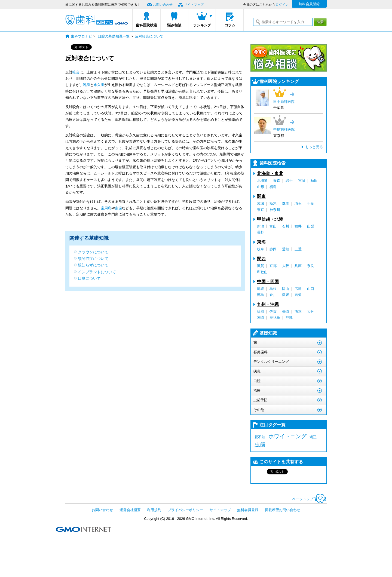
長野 (261, 232)
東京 (261, 210)
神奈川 (275, 210)
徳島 (261, 295)
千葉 (311, 203)
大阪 (286, 266)
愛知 (286, 249)
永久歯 (99, 85)
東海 (261, 242)
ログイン (282, 5)
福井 (298, 226)
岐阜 (261, 249)
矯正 (313, 437)
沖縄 (289, 317)
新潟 (261, 226)
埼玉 (298, 203)
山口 (311, 289)
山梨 (311, 226)
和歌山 (262, 272)
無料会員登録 (309, 4)
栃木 (273, 203)
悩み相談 (174, 25)
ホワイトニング (287, 436)
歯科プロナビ (97, 20)
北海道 (262, 181)
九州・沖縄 (268, 304)
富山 (273, 226)
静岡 (273, 249)
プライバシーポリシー (185, 510)
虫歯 (118, 208)
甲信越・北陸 (270, 219)
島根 (273, 289)
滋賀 (261, 266)
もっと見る (314, 147)
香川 (273, 295)
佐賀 (273, 311)
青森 (277, 181)
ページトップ (309, 499)
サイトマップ (194, 5)
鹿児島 (275, 317)
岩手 (289, 181)
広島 (298, 289)
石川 (286, 226)
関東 (261, 196)
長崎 (286, 311)
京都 (273, 266)
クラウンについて (93, 252)
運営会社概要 (130, 510)
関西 (261, 259)
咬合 (76, 72)
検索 (320, 22)
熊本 (298, 311)
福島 (273, 187)
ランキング (202, 25)
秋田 (314, 181)
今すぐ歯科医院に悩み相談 (289, 58)
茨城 (261, 203)
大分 (311, 311)
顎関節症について (93, 258)
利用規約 (154, 510)
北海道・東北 (270, 174)
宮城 (302, 181)
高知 (298, 295)
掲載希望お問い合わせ (283, 510)
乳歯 (87, 85)
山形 (261, 187)
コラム (230, 25)
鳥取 (261, 289)
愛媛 (286, 295)
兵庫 (298, 266)
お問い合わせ (163, 5)
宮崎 (261, 317)
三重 (298, 249)
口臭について (89, 278)
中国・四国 (268, 282)
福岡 (261, 311)
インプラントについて (97, 272)
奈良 (311, 266)
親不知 (260, 437)
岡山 (286, 289)
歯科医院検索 (146, 25)
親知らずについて (93, 265)
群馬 (286, 203)
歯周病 (106, 208)
